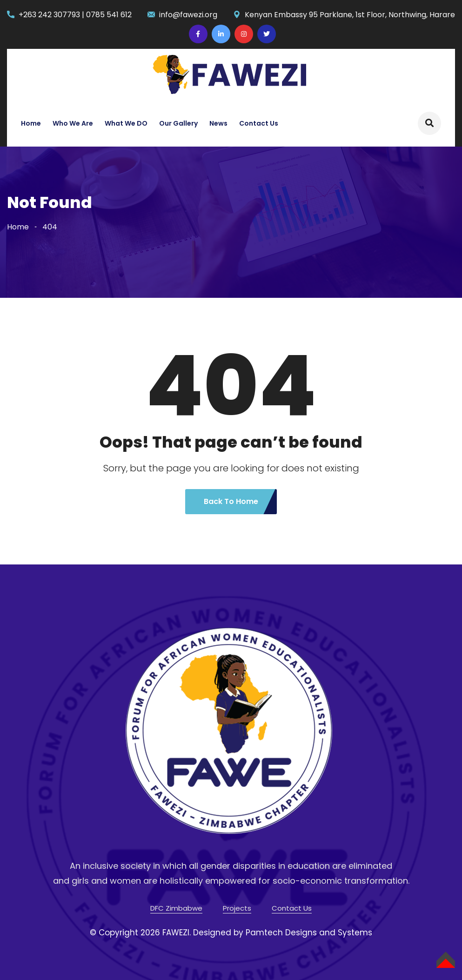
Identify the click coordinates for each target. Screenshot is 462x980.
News (218, 123)
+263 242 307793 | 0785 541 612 (75, 15)
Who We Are (73, 123)
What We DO (126, 123)
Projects (237, 908)
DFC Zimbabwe (176, 908)
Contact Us (259, 123)
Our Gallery (178, 123)
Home (31, 123)
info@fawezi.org (188, 15)
